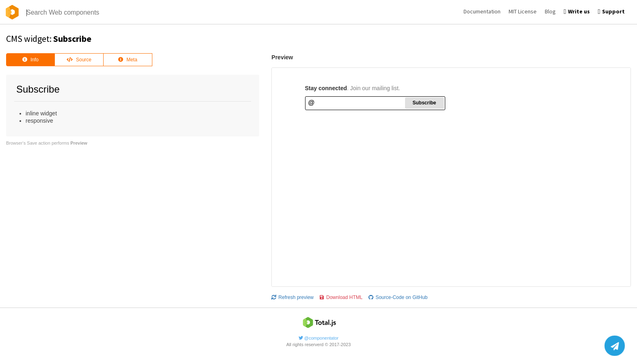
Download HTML (341, 297)
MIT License (523, 11)
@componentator (319, 338)
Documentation (482, 11)
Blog (550, 11)
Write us (577, 11)
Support (611, 11)
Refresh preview (292, 297)
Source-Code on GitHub (398, 297)
